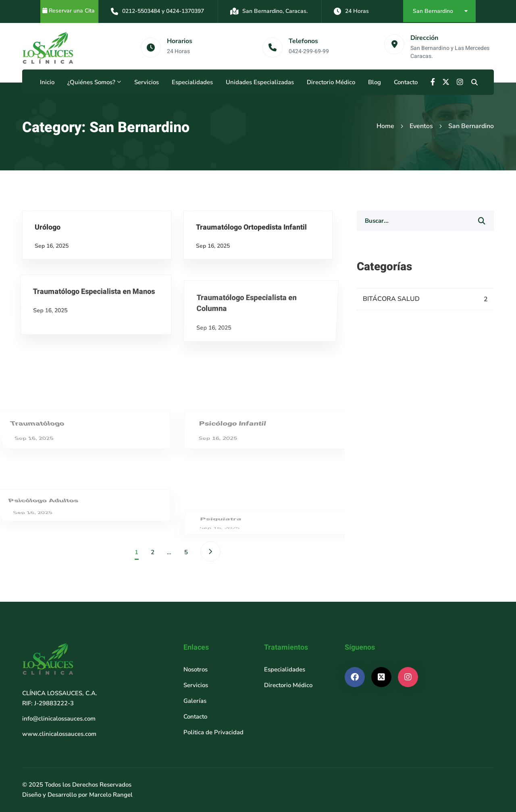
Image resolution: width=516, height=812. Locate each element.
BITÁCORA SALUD (425, 299)
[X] (446, 82)
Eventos (421, 126)
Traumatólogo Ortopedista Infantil (276, 309)
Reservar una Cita (73, 11)
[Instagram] (460, 82)
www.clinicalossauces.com (59, 734)
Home (385, 126)
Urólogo (25, 269)
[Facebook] (433, 82)
